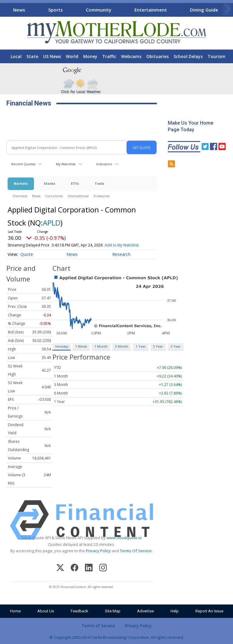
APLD (52, 223)
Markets (21, 183)
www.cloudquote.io (124, 538)
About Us (46, 611)
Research (121, 254)
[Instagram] (103, 568)
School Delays (188, 56)
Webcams (131, 56)
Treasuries (101, 196)
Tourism (216, 56)
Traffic (109, 56)
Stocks (49, 183)
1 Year (141, 346)
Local (16, 56)
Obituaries (157, 56)
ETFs (75, 183)
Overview (20, 196)
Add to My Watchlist (122, 245)
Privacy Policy (98, 551)
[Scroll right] (227, 9)
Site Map (113, 611)
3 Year (158, 346)
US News (52, 56)
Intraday (62, 346)
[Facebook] (74, 568)
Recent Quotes (23, 164)
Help (175, 611)
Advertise (145, 611)
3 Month (122, 346)
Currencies (54, 196)
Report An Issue (209, 611)
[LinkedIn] (89, 568)
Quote (27, 254)
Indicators (104, 164)
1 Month (101, 346)
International (78, 196)
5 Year (176, 346)
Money (90, 56)
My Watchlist (66, 164)
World (72, 56)
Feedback (79, 611)
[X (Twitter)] (60, 568)
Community (99, 10)
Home (15, 611)
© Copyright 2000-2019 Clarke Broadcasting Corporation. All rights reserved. (117, 637)
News (19, 10)
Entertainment (151, 10)
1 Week (81, 346)
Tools (99, 183)
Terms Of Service (136, 551)
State (32, 56)
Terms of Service (98, 626)
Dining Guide (204, 10)
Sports (56, 10)
